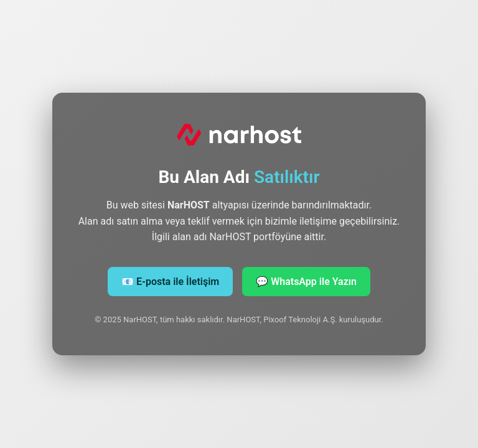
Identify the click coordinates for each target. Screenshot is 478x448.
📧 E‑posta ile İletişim (170, 282)
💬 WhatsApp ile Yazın (306, 282)
